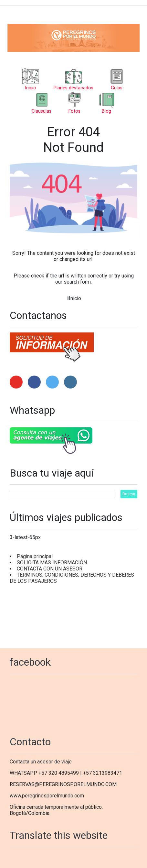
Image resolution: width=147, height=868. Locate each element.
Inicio (75, 298)
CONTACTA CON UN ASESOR (50, 569)
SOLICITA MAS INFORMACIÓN (52, 563)
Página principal (35, 556)
